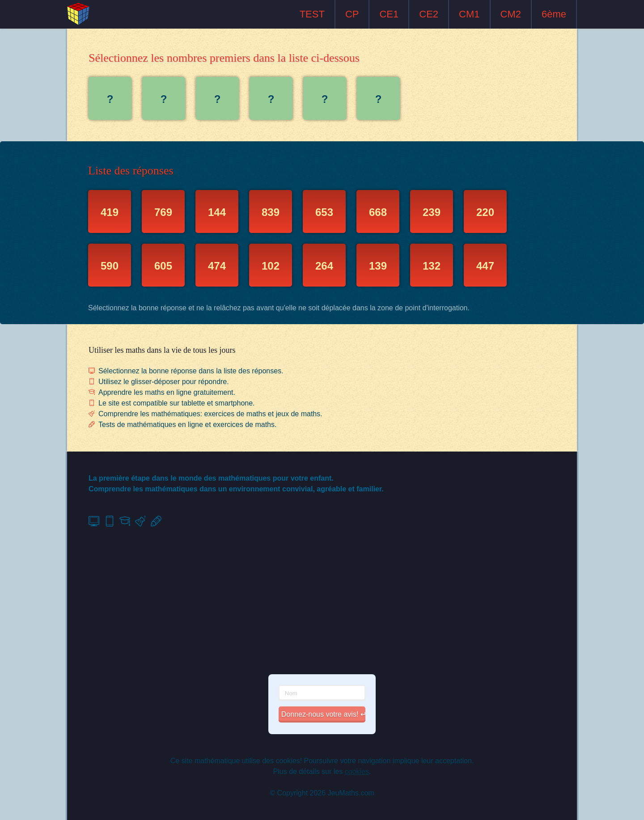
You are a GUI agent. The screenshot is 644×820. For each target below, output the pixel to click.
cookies (357, 771)
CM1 (469, 14)
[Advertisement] (322, 601)
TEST (312, 14)
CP (352, 14)
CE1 (389, 14)
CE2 (429, 14)
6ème (554, 14)
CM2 (511, 14)
